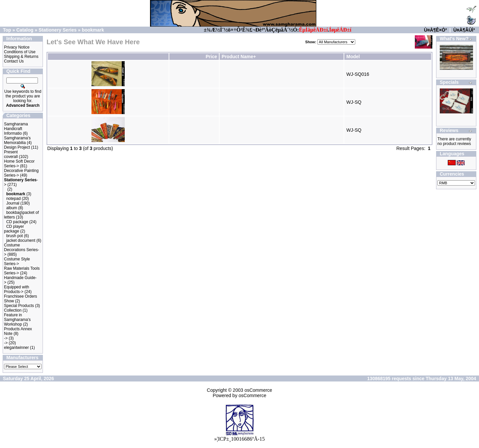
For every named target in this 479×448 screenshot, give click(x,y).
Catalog (25, 30)
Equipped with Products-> (16, 289)
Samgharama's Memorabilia (17, 140)
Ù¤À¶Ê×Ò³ (435, 30)
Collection (13, 310)
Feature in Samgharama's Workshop (17, 320)
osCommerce (258, 390)
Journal (13, 203)
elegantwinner (16, 348)
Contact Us (14, 61)
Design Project (17, 147)
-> (6, 338)
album (12, 208)
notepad (13, 199)
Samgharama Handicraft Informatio (16, 129)
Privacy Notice (17, 47)
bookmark (93, 30)
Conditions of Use (20, 52)
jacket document (21, 240)
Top (7, 30)
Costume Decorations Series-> (21, 250)
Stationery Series (58, 30)
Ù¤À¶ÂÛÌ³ (464, 30)
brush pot (15, 236)
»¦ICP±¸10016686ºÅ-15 (239, 439)
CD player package (14, 229)
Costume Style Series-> (17, 261)
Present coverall (11, 154)
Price (211, 57)
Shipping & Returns (21, 57)
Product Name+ (239, 57)
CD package (17, 222)
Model (353, 57)
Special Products (19, 306)
